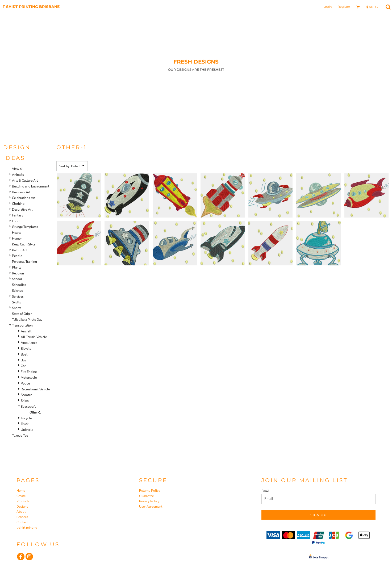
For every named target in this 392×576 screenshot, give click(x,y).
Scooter (26, 395)
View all (18, 169)
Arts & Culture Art (25, 181)
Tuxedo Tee (20, 436)
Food (16, 221)
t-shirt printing (27, 528)
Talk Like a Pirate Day (27, 320)
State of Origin (22, 314)
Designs (22, 507)
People (17, 256)
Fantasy (18, 215)
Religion (18, 273)
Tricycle (26, 418)
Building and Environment (31, 186)
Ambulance (29, 343)
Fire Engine (29, 372)
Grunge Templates (25, 227)
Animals (18, 175)
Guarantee (146, 496)
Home (21, 491)
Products (23, 501)
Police (25, 383)
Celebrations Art (24, 198)
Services (18, 297)
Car (23, 366)
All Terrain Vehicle (34, 337)
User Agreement (151, 507)
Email (265, 491)
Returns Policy (150, 491)
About (21, 512)
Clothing (18, 204)
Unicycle (27, 430)
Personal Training (24, 262)
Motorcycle (29, 378)
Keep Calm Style (24, 244)
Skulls (16, 302)
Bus (24, 360)
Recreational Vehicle (35, 389)
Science (17, 291)
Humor (17, 239)
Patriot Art (19, 250)
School (17, 279)
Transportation (22, 325)
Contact (22, 522)
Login (328, 7)
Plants (17, 268)
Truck (25, 424)
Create (21, 496)
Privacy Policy (149, 501)
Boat (24, 354)
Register (344, 7)
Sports (17, 308)
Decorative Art (22, 210)
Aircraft (26, 331)
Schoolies (19, 285)
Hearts (17, 233)
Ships (25, 401)
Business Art (21, 192)
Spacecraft (28, 407)
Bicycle (26, 349)
